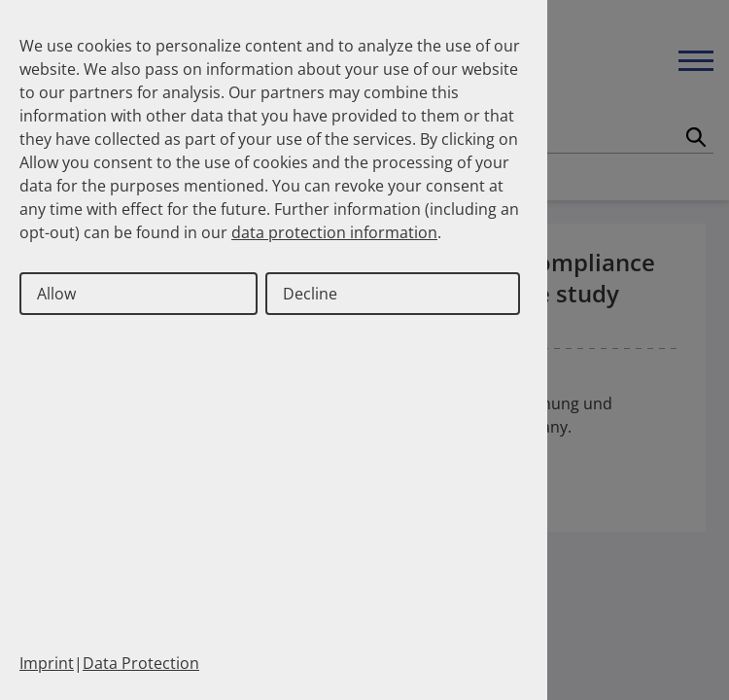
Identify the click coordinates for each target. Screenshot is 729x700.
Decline (310, 294)
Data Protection (141, 663)
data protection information (334, 232)
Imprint (47, 663)
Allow (56, 294)
